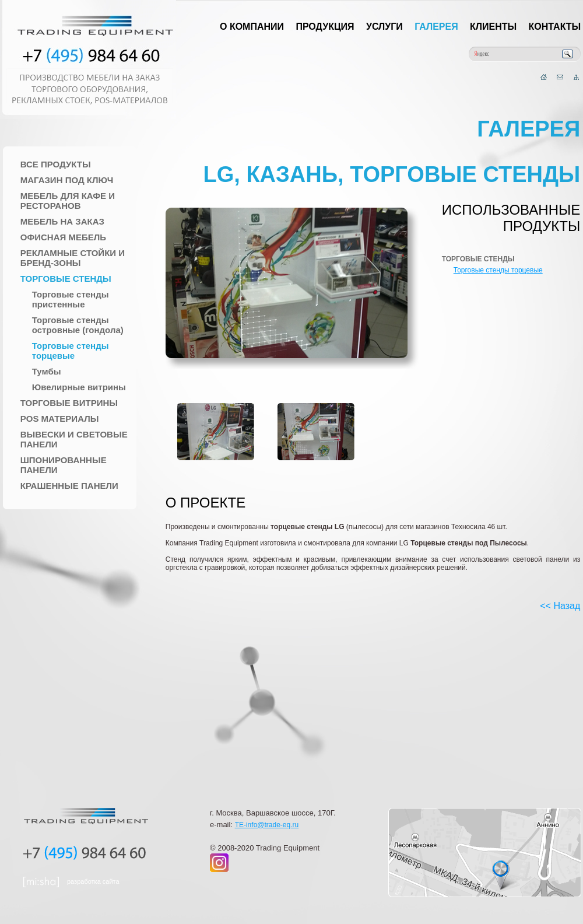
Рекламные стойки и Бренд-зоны (73, 258)
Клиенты (493, 27)
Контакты (555, 27)
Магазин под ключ (67, 180)
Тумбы (47, 371)
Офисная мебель (63, 237)
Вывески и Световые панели (74, 439)
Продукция (325, 27)
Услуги (384, 27)
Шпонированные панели (64, 465)
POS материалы (60, 419)
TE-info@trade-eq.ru (267, 825)
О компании (252, 27)
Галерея (436, 27)
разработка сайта (93, 881)
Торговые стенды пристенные (71, 299)
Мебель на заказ (62, 221)
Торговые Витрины (69, 403)
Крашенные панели (69, 486)
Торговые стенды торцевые (71, 351)
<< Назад (560, 606)
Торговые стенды (66, 279)
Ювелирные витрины (79, 387)
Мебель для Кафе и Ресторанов (68, 201)
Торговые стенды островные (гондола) (78, 325)
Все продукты (56, 164)
